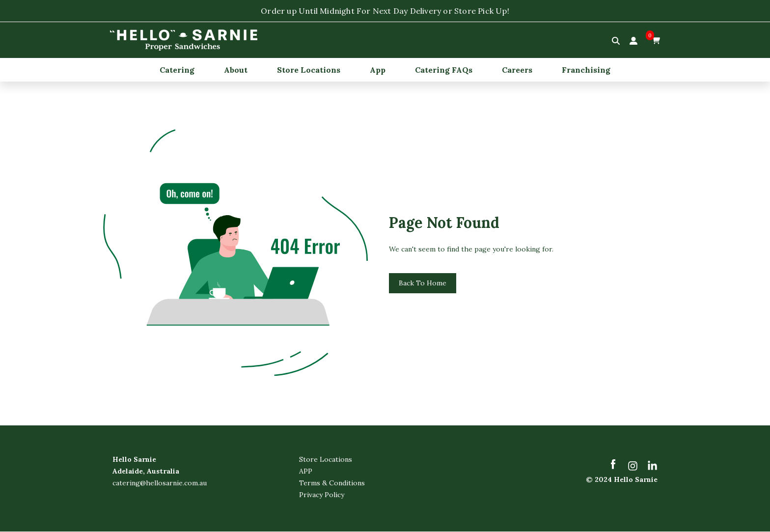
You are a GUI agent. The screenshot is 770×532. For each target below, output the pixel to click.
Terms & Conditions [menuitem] (332, 483)
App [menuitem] (378, 70)
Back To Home (423, 283)
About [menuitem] (236, 70)
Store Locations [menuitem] (309, 70)
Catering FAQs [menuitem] (444, 70)
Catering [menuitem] (177, 70)
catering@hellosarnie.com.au (160, 483)
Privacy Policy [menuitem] (322, 495)
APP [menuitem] (306, 472)
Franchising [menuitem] (586, 70)
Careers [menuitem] (517, 70)
